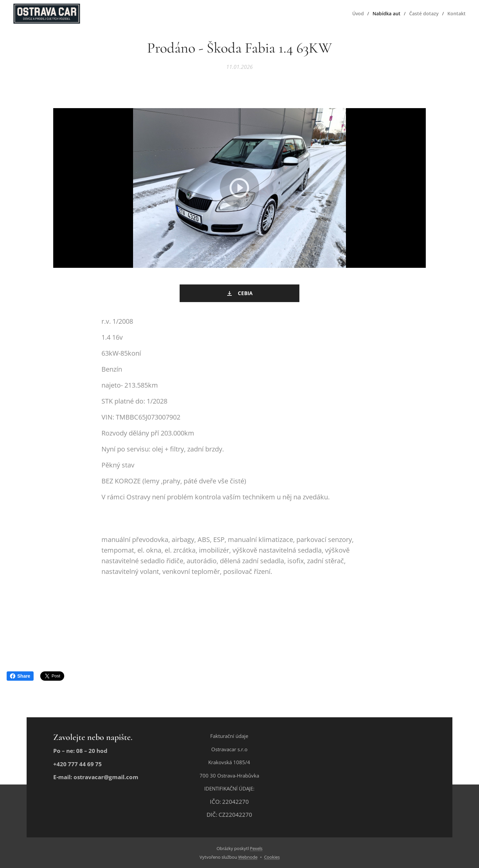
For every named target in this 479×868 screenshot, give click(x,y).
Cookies (272, 857)
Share (20, 676)
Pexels (256, 848)
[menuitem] (358, 14)
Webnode (248, 857)
